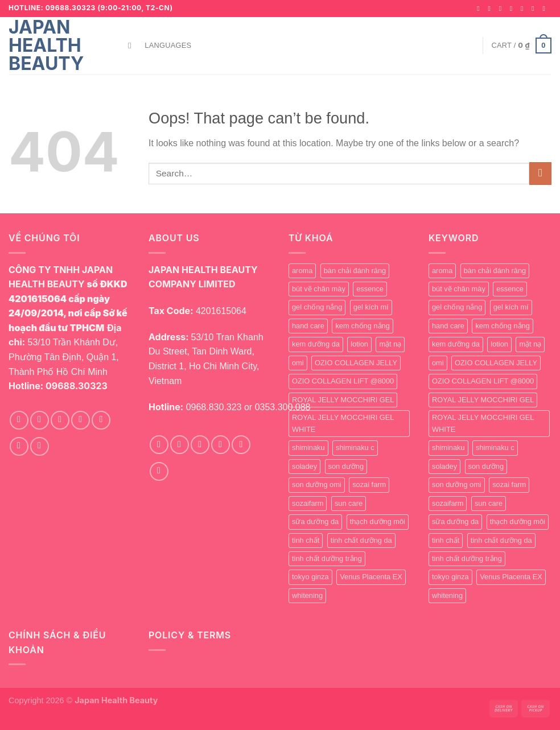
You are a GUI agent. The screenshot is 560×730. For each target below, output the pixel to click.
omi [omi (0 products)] (298, 363)
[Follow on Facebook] (480, 9)
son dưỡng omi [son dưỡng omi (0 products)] (317, 484)
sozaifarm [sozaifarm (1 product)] (308, 503)
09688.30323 (77, 386)
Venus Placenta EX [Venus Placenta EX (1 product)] (371, 577)
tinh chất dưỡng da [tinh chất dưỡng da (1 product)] (361, 540)
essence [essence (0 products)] (370, 289)
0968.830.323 (214, 407)
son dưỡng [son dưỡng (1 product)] (346, 466)
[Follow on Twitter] (513, 9)
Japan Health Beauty (46, 46)
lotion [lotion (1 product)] (359, 344)
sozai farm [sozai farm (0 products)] (369, 484)
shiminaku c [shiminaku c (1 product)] (355, 448)
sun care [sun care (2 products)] (349, 503)
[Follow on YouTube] (546, 9)
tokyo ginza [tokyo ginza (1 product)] (310, 577)
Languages (168, 45)
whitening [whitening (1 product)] (307, 595)
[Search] (132, 46)
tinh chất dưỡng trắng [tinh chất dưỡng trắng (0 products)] (327, 558)
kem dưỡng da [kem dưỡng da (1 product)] (316, 344)
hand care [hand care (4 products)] (308, 326)
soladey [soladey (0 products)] (304, 466)
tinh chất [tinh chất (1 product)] (306, 540)
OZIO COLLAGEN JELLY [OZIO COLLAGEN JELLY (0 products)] (356, 363)
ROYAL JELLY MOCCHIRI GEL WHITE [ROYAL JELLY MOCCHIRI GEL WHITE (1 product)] (343, 423)
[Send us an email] (524, 9)
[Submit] (540, 173)
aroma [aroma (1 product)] (302, 271)
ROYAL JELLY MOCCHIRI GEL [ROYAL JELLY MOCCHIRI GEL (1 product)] (343, 400)
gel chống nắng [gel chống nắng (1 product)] (317, 307)
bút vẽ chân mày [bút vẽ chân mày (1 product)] (319, 289)
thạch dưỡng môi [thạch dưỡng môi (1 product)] (378, 521)
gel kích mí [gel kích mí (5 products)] (371, 307)
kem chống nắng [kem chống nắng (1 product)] (362, 326)
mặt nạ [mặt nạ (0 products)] (390, 344)
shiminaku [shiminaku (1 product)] (308, 448)
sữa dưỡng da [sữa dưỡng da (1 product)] (315, 521)
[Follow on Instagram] (491, 9)
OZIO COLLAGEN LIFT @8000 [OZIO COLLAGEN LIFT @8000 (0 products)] (343, 381)
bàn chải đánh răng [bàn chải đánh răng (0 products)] (355, 271)
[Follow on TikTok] (503, 9)
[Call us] (535, 9)
